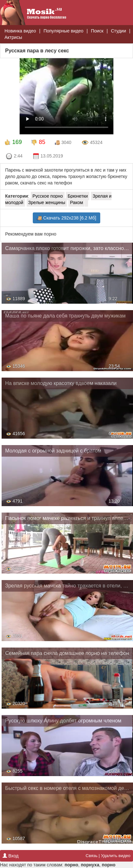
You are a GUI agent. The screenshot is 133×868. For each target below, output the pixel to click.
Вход (11, 856)
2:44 (14, 157)
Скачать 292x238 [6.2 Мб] (67, 218)
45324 (92, 143)
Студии (118, 31)
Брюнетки (78, 196)
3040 (63, 143)
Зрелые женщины (47, 202)
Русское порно (48, 196)
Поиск (97, 31)
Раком (76, 202)
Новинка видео (20, 31)
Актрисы (13, 37)
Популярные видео (63, 31)
